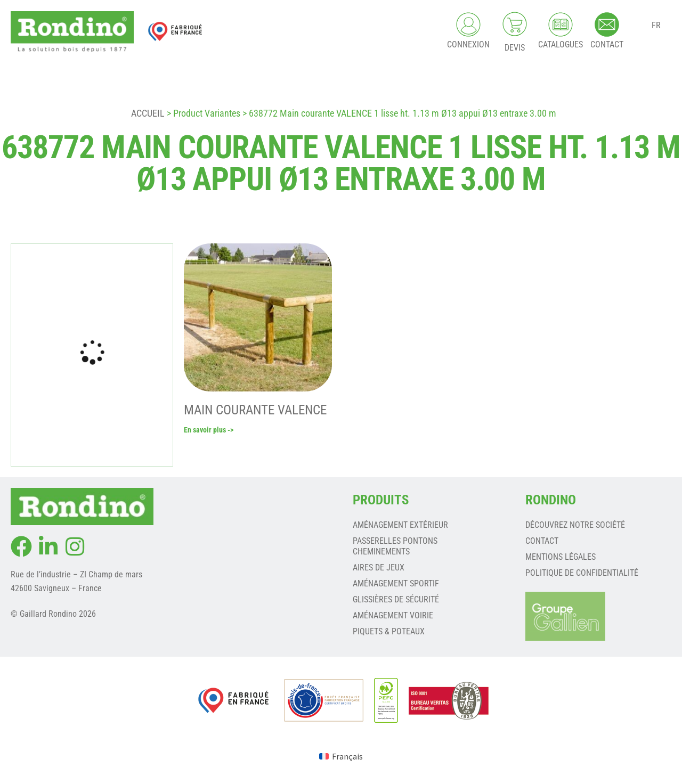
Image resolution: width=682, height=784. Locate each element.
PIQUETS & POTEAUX (389, 631)
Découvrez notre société (575, 525)
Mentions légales (561, 557)
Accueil (148, 113)
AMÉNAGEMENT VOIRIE (393, 615)
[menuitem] (341, 756)
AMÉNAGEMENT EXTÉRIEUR (400, 525)
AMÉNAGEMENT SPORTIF (396, 583)
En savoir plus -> (209, 430)
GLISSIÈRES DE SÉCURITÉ (396, 599)
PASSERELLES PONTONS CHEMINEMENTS (395, 546)
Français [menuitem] (347, 756)
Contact (542, 541)
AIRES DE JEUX (379, 567)
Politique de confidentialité (582, 573)
